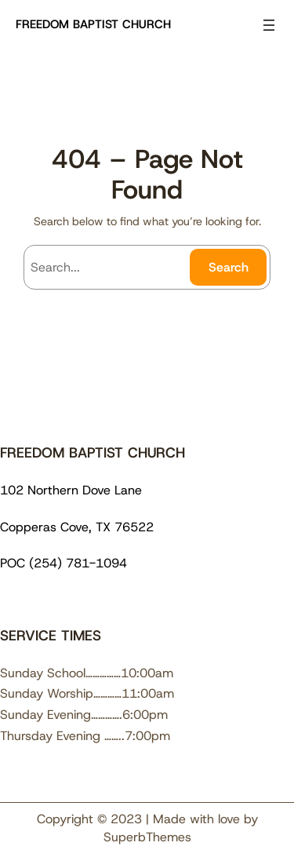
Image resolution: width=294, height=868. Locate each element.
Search (229, 267)
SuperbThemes (147, 837)
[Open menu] (269, 25)
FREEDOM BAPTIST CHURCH (93, 24)
